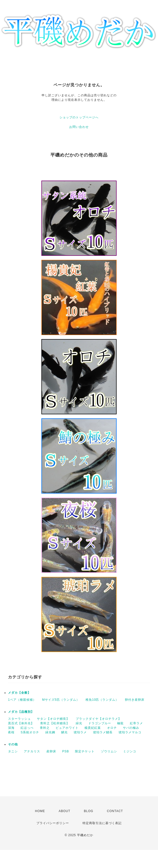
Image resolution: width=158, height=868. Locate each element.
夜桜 (11, 732)
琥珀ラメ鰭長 (103, 732)
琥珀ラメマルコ (130, 732)
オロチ (112, 728)
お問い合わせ (79, 127)
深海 (11, 728)
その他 (13, 744)
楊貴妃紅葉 (93, 728)
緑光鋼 (50, 732)
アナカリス (32, 751)
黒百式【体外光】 (21, 723)
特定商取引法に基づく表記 (102, 823)
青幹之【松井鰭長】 (55, 723)
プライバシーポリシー (53, 823)
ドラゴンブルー (100, 723)
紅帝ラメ (136, 723)
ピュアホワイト (67, 728)
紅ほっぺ (27, 728)
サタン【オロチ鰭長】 (53, 719)
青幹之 (45, 728)
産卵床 (51, 751)
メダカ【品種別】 (21, 712)
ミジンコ (130, 751)
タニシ (13, 751)
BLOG (89, 811)
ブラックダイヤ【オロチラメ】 (99, 719)
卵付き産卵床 (135, 700)
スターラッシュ (19, 719)
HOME (40, 811)
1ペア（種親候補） (22, 700)
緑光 (79, 723)
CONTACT (115, 811)
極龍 (120, 723)
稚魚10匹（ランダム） (102, 700)
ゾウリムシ (109, 751)
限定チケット (85, 751)
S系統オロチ (30, 732)
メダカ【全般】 (19, 693)
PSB (66, 751)
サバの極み (131, 728)
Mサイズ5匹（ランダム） (61, 700)
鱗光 (64, 732)
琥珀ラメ (80, 732)
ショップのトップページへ (79, 117)
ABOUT (64, 811)
